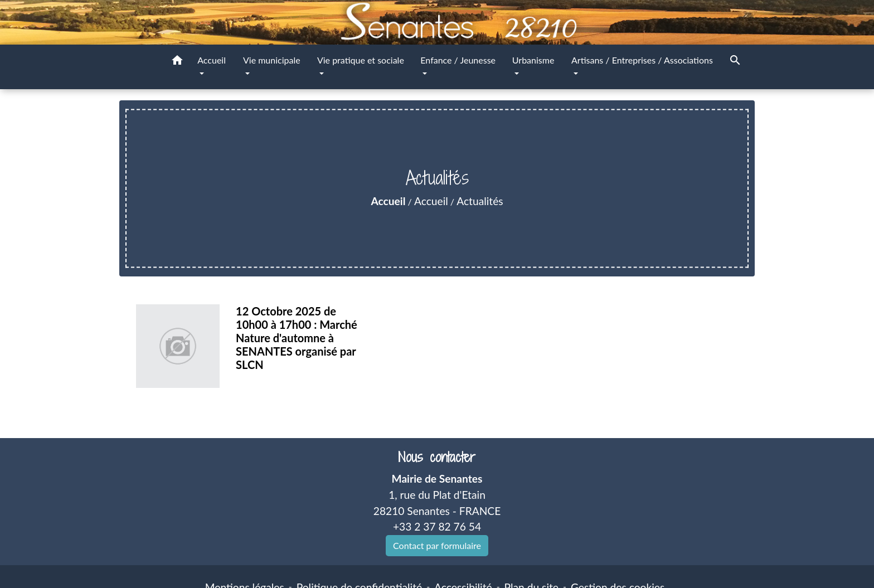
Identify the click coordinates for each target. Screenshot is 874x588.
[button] (177, 62)
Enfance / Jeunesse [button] (458, 60)
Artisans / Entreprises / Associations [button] (642, 60)
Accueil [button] (212, 60)
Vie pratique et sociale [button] (361, 60)
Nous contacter (437, 457)
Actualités (480, 201)
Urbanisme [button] (533, 60)
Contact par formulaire (437, 545)
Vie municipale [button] (272, 60)
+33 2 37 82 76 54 (437, 526)
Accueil (388, 201)
